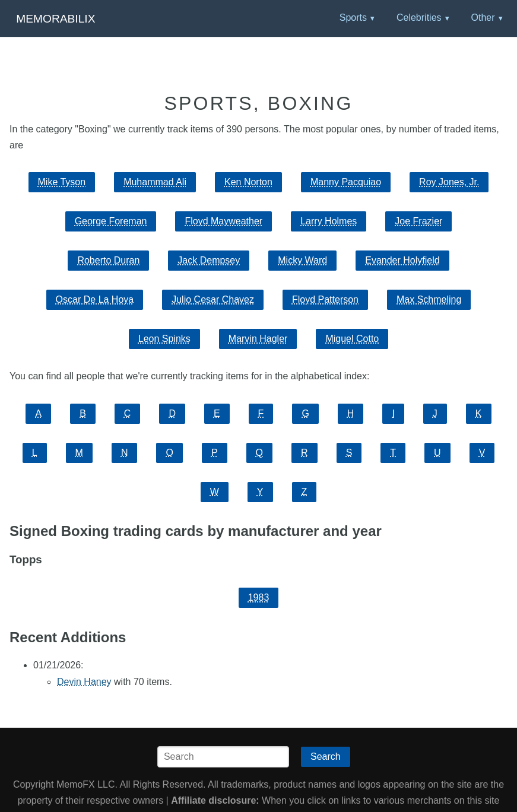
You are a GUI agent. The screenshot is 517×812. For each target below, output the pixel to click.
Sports (353, 18)
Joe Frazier (418, 221)
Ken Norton (248, 182)
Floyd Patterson (325, 299)
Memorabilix (55, 19)
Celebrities (419, 18)
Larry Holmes (329, 221)
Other (483, 18)
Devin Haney (84, 682)
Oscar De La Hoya (95, 299)
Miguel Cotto (352, 339)
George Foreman (111, 221)
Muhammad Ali (155, 182)
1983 (259, 597)
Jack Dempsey (209, 260)
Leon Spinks (164, 339)
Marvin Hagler (258, 339)
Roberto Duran (108, 260)
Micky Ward (302, 260)
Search (326, 757)
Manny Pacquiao (346, 182)
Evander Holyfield (402, 260)
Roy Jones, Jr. (449, 182)
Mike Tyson (62, 182)
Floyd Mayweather (223, 221)
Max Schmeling (429, 299)
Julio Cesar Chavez (213, 299)
